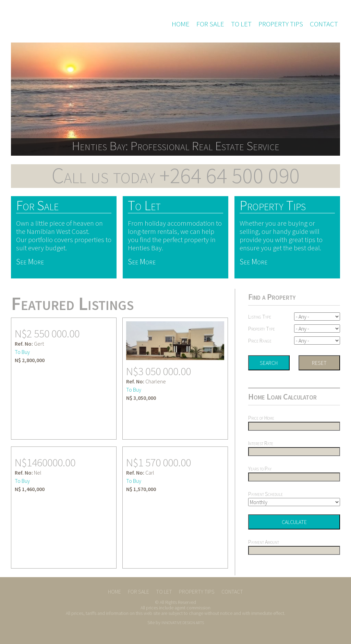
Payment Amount (264, 542)
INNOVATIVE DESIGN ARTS (183, 623)
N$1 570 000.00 (159, 463)
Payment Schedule (265, 494)
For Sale (210, 24)
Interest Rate (261, 443)
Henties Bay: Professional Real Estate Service (175, 146)
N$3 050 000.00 (159, 371)
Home (181, 24)
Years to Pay (260, 468)
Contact (324, 24)
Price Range (260, 341)
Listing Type (260, 317)
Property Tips (281, 24)
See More (30, 261)
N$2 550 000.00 (47, 334)
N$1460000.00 (45, 463)
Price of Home (261, 418)
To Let (241, 24)
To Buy (22, 352)
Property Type (262, 329)
